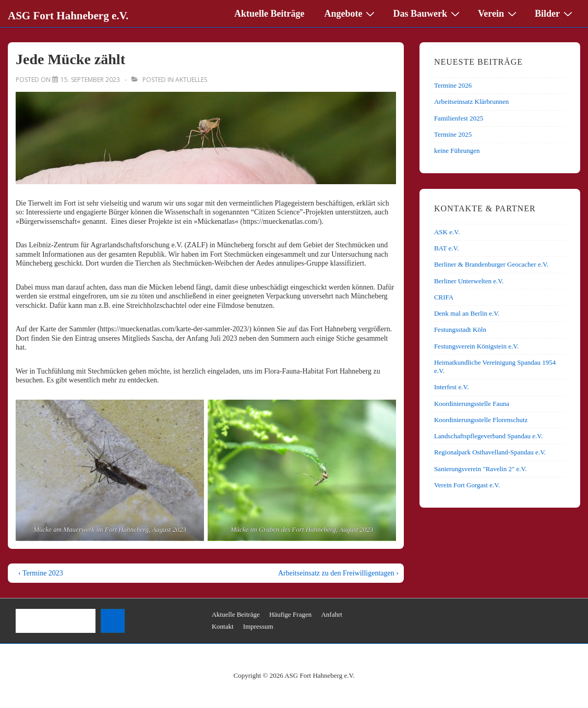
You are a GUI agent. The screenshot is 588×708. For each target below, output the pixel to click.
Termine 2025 (453, 134)
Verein (499, 13)
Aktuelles (191, 80)
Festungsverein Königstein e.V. (476, 346)
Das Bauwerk (428, 13)
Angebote (351, 13)
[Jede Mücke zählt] (90, 80)
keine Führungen (457, 151)
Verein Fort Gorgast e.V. (467, 485)
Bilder (555, 13)
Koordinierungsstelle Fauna (472, 404)
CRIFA (444, 297)
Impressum (258, 626)
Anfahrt (331, 614)
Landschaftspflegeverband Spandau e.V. (488, 436)
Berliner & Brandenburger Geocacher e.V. (491, 264)
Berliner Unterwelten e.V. (469, 281)
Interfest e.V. (452, 387)
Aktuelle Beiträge (269, 14)
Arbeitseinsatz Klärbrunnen (471, 101)
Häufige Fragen (290, 614)
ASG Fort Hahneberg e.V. (68, 16)
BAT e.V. (447, 248)
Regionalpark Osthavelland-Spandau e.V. (490, 452)
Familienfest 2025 (459, 118)
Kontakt (223, 626)
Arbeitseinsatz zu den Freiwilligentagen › (338, 573)
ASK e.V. (447, 232)
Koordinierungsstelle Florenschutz (481, 420)
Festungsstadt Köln (460, 329)
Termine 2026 (453, 85)
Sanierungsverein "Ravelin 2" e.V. (481, 469)
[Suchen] (113, 621)
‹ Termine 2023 (41, 573)
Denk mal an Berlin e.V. (467, 313)
